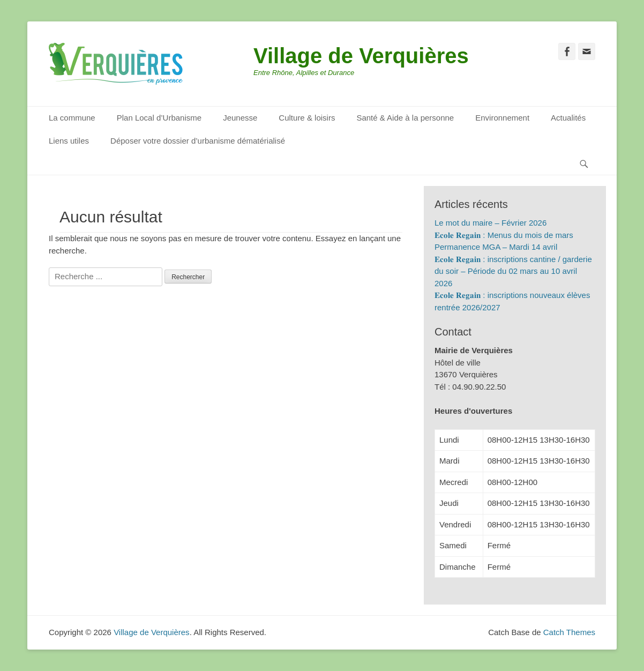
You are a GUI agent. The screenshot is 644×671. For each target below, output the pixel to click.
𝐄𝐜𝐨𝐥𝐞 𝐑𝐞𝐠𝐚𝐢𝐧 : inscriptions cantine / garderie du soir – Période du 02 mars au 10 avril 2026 (513, 271)
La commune (72, 118)
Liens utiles (69, 141)
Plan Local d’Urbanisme (159, 118)
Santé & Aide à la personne (405, 118)
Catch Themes (569, 632)
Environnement (502, 118)
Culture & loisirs (307, 118)
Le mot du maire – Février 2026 (491, 223)
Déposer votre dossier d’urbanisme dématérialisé (198, 141)
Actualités (568, 118)
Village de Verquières (361, 56)
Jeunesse (240, 118)
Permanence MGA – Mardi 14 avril (496, 247)
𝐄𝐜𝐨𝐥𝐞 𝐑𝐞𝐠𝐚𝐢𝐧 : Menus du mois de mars (504, 235)
